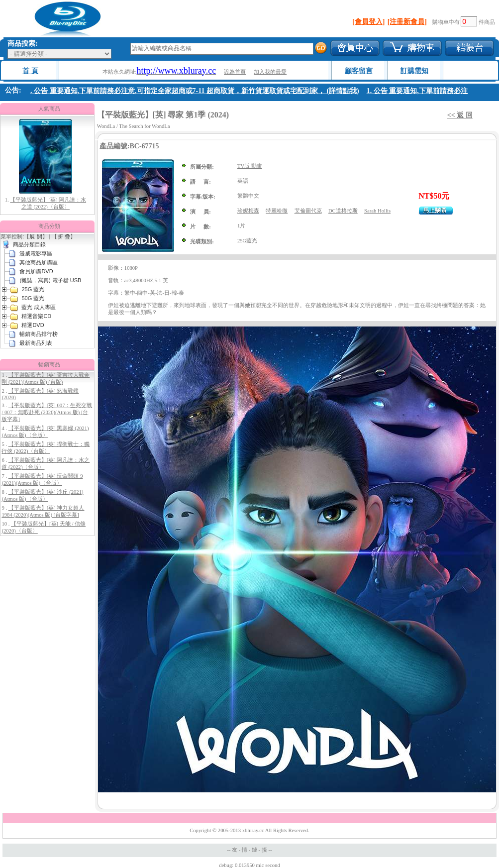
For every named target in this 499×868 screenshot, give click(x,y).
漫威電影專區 (36, 253)
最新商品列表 (36, 343)
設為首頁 (235, 72)
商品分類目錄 (29, 244)
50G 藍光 (33, 298)
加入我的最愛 (270, 72)
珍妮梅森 (248, 211)
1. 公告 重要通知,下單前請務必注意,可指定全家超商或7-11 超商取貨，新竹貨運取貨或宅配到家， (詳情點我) (195, 91)
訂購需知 (414, 71)
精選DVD (33, 325)
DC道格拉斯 (343, 211)
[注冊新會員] (407, 22)
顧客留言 (359, 71)
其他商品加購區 (39, 262)
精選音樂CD (36, 316)
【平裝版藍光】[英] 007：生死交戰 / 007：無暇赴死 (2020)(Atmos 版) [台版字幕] (47, 412)
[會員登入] (368, 22)
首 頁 (30, 71)
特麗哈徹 (277, 211)
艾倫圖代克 (308, 211)
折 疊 (64, 236)
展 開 (36, 236)
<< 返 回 (460, 115)
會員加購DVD (36, 271)
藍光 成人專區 (39, 307)
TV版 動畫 (250, 166)
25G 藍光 (33, 289)
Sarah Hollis (377, 211)
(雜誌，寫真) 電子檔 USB (50, 280)
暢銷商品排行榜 (39, 334)
